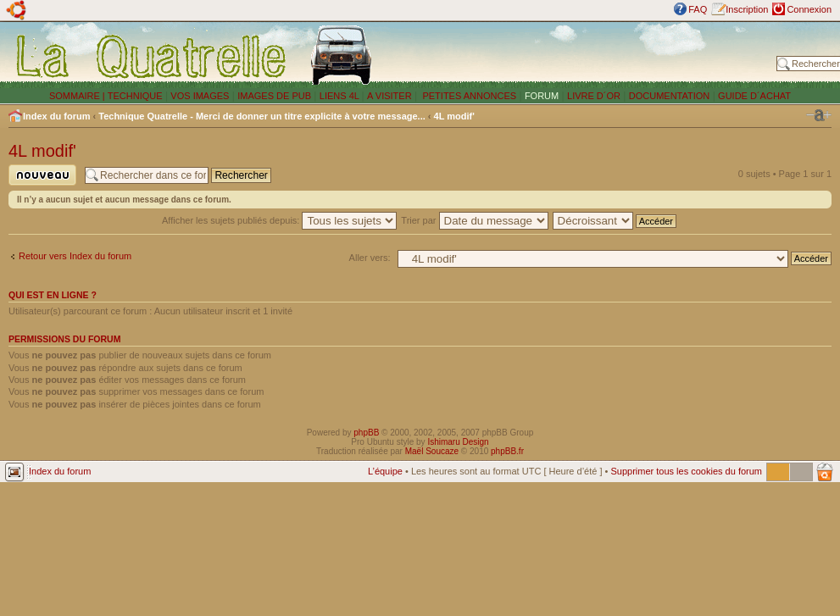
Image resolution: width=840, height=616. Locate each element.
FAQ (698, 9)
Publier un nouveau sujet (42, 175)
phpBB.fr (507, 451)
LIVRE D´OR (594, 96)
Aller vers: (370, 258)
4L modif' (454, 116)
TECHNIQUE (135, 96)
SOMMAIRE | (78, 96)
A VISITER (389, 96)
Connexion (809, 9)
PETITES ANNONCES (468, 96)
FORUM (542, 96)
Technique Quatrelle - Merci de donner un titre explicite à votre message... (262, 116)
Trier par (474, 220)
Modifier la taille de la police (819, 115)
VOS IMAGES (200, 96)
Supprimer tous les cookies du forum (686, 471)
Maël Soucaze (432, 451)
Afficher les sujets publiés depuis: (280, 220)
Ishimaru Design (458, 442)
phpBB (366, 433)
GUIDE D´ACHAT (754, 96)
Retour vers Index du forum (75, 256)
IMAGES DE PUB (274, 96)
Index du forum (56, 116)
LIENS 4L (341, 96)
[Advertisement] (578, 55)
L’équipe (385, 471)
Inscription (747, 9)
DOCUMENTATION (670, 96)
